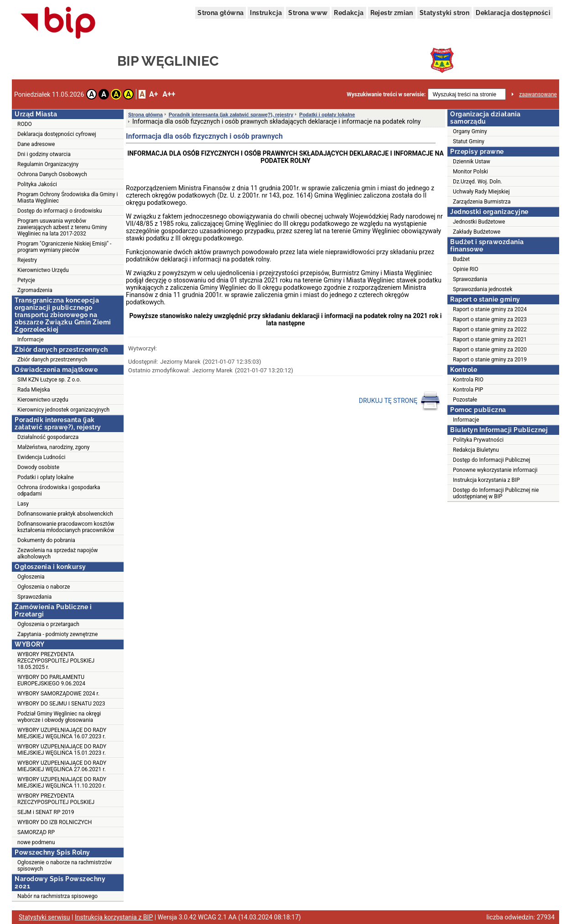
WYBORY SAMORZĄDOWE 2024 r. (58, 694)
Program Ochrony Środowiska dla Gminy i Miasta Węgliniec (67, 198)
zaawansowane (538, 94)
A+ (153, 94)
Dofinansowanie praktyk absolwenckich (65, 514)
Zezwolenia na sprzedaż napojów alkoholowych (58, 553)
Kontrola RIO (468, 380)
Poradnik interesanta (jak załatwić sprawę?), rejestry (231, 115)
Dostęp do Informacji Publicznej (491, 460)
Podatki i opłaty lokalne (46, 477)
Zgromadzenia (35, 290)
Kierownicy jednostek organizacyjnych (63, 410)
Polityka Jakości (37, 184)
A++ (169, 94)
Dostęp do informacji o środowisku (60, 211)
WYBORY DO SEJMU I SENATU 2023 (61, 704)
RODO (25, 124)
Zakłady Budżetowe (477, 232)
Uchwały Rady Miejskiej (481, 192)
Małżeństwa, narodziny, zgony (53, 447)
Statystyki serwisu (44, 917)
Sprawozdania (34, 597)
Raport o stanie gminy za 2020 (490, 350)
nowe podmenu (36, 842)
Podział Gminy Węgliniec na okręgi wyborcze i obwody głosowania (59, 717)
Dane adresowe (36, 144)
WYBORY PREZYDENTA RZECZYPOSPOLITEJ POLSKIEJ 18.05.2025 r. (56, 661)
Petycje (26, 280)
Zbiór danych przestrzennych (52, 360)
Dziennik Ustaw (472, 162)
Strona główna (221, 13)
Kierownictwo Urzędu (43, 270)
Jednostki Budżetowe (479, 222)
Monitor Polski (470, 172)
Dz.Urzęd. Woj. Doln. (478, 182)
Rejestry (27, 260)
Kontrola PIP (468, 390)
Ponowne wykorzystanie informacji (495, 470)
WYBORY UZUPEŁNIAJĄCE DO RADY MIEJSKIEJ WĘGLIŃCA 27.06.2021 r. (62, 766)
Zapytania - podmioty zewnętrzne (57, 634)
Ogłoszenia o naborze (44, 587)
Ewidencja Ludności (42, 457)
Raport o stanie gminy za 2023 (490, 319)
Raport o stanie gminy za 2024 (490, 309)
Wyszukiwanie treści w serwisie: (386, 94)
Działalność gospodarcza (48, 437)
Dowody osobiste (38, 467)
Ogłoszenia (31, 577)
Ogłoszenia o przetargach (48, 624)
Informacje (31, 339)
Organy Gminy (470, 131)
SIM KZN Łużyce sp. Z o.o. (49, 380)
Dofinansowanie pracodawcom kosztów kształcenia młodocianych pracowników (66, 527)
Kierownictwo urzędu (43, 400)
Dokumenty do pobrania (46, 540)
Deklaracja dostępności (513, 13)
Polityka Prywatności (478, 440)
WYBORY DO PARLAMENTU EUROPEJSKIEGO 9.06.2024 (51, 680)
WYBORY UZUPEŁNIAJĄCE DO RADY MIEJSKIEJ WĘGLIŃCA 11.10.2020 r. (62, 783)
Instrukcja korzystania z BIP (486, 480)
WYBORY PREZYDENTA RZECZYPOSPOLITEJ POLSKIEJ (56, 799)
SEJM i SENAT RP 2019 (46, 812)
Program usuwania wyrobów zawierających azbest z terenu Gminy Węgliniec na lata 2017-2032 (62, 227)
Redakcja (349, 13)
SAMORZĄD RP (36, 832)
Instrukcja (266, 13)
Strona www (308, 13)
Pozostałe (465, 400)
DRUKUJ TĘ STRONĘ (400, 401)
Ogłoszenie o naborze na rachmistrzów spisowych (65, 866)
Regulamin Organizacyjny (48, 164)
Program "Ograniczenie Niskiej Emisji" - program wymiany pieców (64, 247)
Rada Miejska (34, 390)
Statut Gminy (469, 141)
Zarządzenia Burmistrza (482, 202)
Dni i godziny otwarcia (44, 154)
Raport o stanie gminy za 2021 (490, 339)
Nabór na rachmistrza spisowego (57, 896)
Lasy (23, 504)
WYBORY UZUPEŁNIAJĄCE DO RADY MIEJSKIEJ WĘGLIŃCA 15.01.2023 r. (62, 750)
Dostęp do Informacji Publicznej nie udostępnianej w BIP (496, 493)
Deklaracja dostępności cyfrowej (57, 134)
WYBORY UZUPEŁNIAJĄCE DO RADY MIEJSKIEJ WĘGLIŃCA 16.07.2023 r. (62, 733)
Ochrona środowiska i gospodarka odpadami (59, 491)
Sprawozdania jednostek (483, 289)
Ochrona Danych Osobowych (52, 174)
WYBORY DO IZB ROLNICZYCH (55, 822)
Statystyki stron (444, 13)
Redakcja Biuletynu (476, 450)
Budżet (461, 259)
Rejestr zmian (392, 13)
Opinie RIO (466, 269)
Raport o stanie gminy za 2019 (490, 360)
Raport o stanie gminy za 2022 (490, 329)
